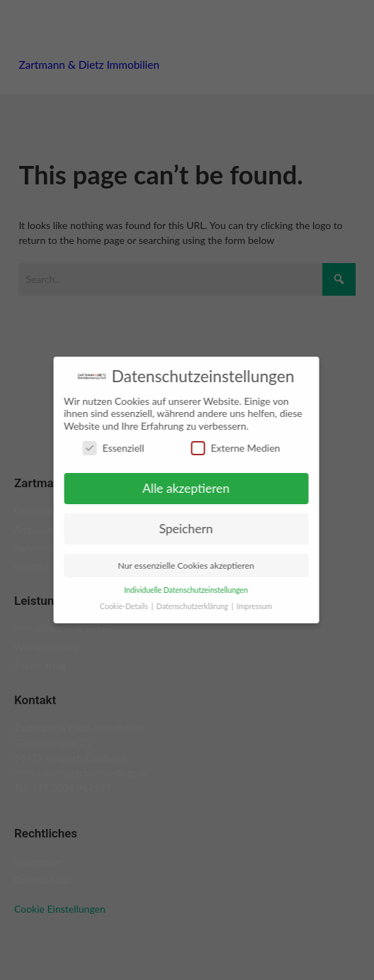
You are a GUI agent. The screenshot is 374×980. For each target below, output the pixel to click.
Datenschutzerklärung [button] (189, 606)
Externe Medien (231, 448)
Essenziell (109, 448)
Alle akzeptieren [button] (182, 488)
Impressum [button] (250, 606)
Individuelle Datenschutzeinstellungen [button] (182, 590)
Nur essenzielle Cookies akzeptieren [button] (182, 566)
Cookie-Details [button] (121, 606)
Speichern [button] (181, 529)
